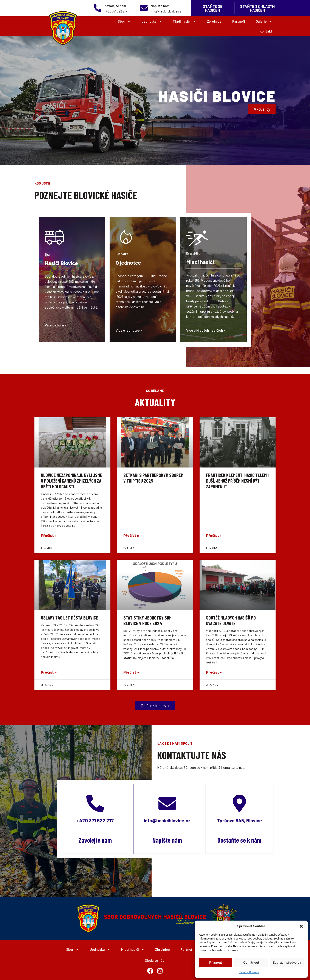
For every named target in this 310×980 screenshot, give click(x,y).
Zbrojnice (214, 21)
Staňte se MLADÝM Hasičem (257, 8)
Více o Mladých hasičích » (206, 330)
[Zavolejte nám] (98, 8)
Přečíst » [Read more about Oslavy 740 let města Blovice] (49, 672)
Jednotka (152, 21)
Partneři (239, 21)
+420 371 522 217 (95, 820)
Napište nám (160, 6)
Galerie (264, 21)
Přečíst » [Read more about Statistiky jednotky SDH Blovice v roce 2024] (131, 672)
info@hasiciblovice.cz (167, 820)
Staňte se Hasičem (213, 8)
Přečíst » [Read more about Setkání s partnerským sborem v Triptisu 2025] (131, 536)
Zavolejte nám (115, 6)
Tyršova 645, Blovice (239, 820)
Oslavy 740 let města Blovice (70, 618)
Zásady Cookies (249, 972)
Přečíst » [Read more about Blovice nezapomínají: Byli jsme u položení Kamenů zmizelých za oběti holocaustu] (49, 536)
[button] (301, 926)
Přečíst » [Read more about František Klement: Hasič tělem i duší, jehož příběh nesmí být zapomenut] (214, 536)
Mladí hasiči (184, 21)
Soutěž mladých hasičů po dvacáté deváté (231, 620)
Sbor (124, 21)
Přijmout (216, 963)
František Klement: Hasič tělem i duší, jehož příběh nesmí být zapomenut (237, 481)
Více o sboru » (56, 325)
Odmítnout (251, 963)
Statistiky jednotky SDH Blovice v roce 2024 (147, 620)
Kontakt (266, 31)
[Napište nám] (144, 8)
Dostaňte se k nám (239, 840)
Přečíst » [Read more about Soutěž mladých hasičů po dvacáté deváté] (214, 672)
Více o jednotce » (129, 330)
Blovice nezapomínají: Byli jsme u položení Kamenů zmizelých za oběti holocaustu (72, 481)
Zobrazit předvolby (287, 963)
